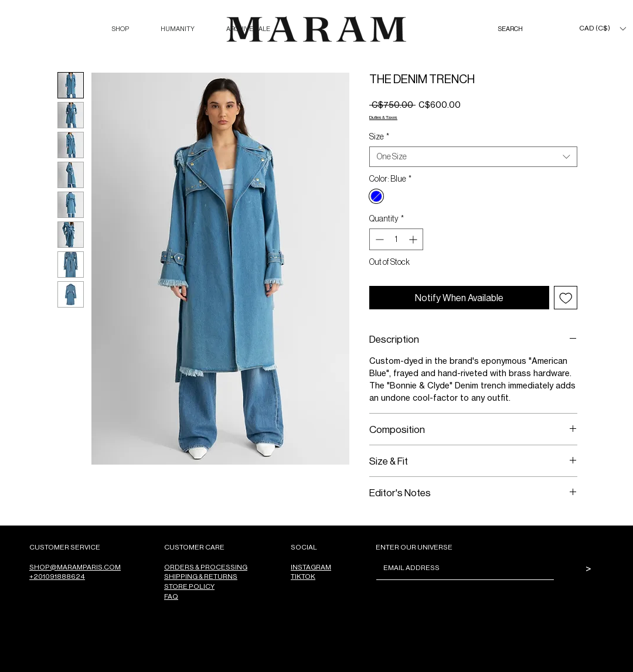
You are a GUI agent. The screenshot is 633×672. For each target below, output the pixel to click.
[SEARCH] (522, 29)
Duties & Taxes (383, 117)
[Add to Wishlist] (566, 298)
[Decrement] (378, 239)
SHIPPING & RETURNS (201, 576)
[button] (120, 29)
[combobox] (473, 157)
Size (379, 137)
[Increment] (414, 239)
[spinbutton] (396, 239)
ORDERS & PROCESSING (206, 567)
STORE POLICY (189, 586)
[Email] (462, 568)
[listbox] (602, 28)
